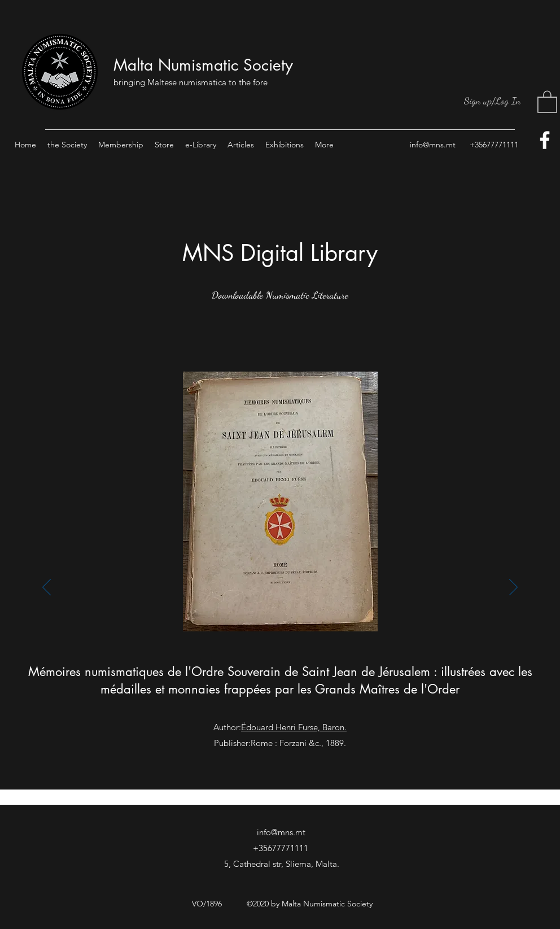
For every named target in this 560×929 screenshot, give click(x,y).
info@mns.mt (433, 145)
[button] (547, 101)
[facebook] (545, 140)
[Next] (513, 588)
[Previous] (47, 588)
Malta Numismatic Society (203, 65)
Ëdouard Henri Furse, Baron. (294, 727)
